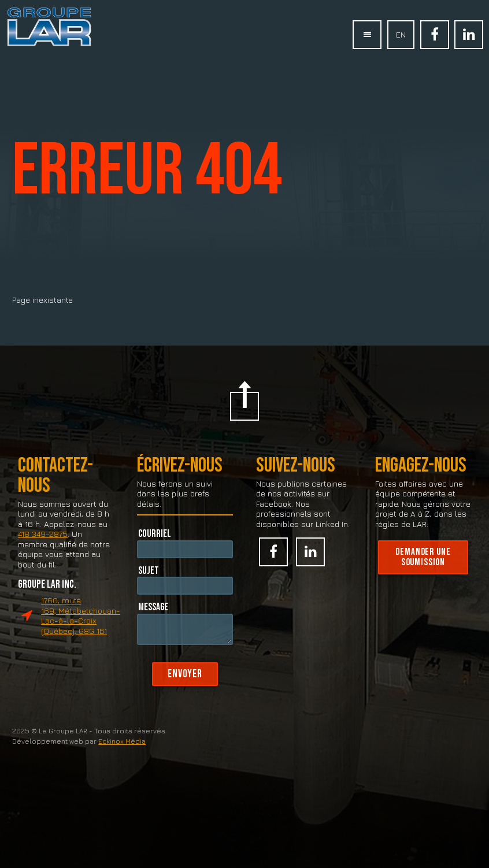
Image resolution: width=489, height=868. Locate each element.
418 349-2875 (43, 550)
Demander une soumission (423, 573)
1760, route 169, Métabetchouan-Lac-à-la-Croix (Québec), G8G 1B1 (81, 632)
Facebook (435, 35)
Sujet (149, 586)
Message (153, 622)
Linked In (469, 35)
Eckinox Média (122, 758)
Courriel (155, 549)
